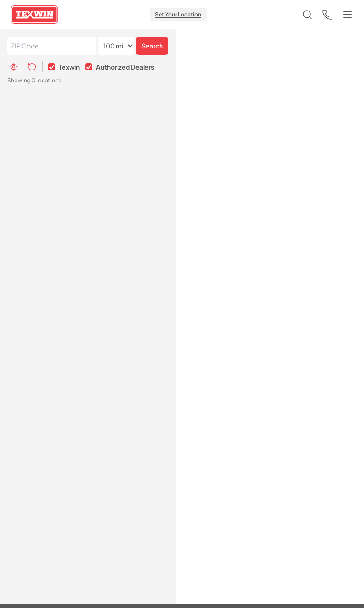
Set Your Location (178, 14)
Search (152, 46)
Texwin (69, 67)
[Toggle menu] (348, 15)
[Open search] (307, 15)
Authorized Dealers (125, 67)
